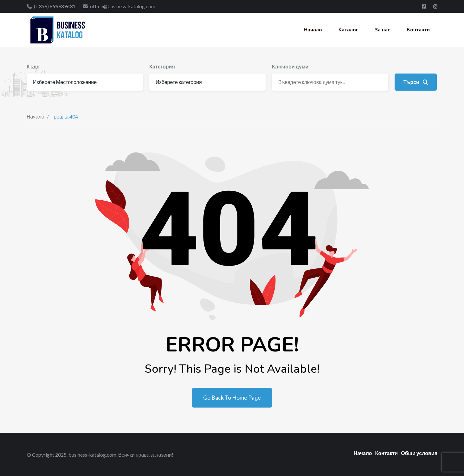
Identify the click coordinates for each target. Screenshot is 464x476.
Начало (313, 30)
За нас (382, 30)
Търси (416, 82)
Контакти (418, 30)
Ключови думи (290, 66)
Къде (33, 66)
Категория (162, 66)
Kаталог (348, 30)
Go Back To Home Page (232, 397)
